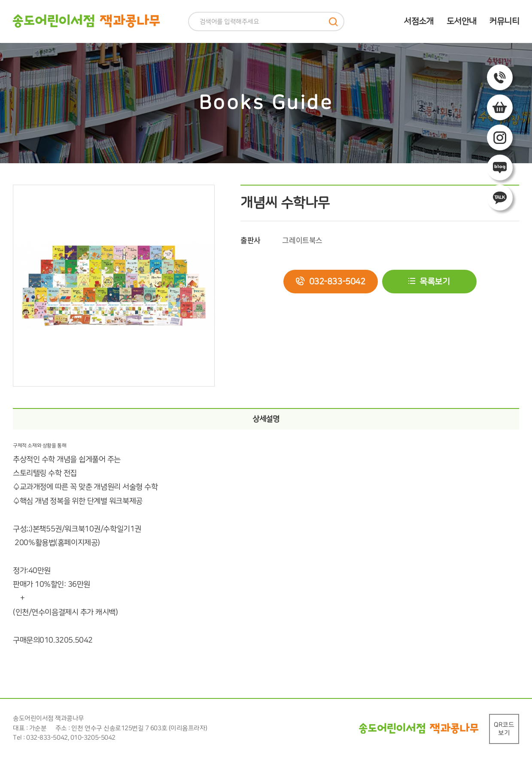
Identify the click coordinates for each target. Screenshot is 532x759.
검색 (333, 22)
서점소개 (419, 21)
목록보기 (435, 282)
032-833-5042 (337, 282)
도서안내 (462, 21)
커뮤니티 (504, 21)
